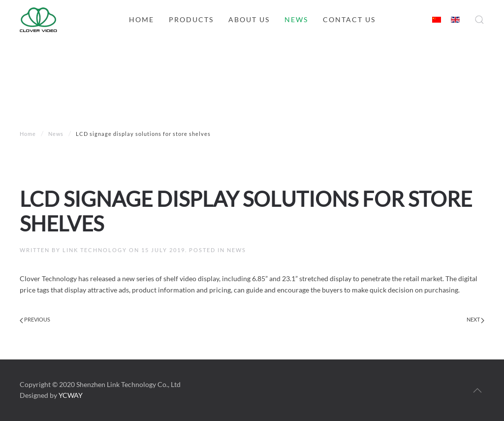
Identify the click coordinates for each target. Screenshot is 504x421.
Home (142, 19)
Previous (35, 320)
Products (191, 19)
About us (249, 19)
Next (475, 320)
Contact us (349, 19)
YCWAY (71, 395)
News (296, 19)
